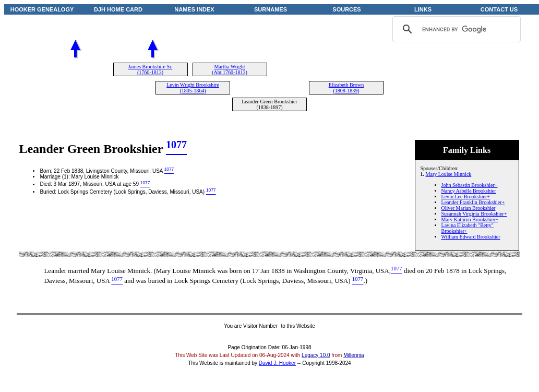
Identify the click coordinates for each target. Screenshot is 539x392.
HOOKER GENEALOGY (42, 9)
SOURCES (346, 9)
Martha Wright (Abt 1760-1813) (230, 69)
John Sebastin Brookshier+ (470, 185)
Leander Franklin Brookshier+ (473, 202)
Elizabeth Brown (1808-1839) (346, 88)
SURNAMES (271, 9)
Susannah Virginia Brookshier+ (474, 214)
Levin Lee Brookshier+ (466, 197)
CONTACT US (499, 9)
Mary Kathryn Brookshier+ (470, 219)
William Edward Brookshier (471, 237)
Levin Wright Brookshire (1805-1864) (193, 88)
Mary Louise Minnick (449, 174)
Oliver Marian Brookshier (469, 208)
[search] (455, 29)
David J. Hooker (277, 363)
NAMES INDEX (194, 9)
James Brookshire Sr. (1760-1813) (151, 69)
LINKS (423, 9)
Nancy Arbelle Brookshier (469, 191)
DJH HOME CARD (118, 9)
